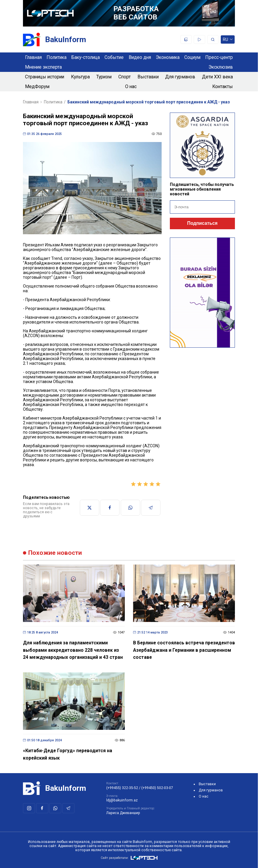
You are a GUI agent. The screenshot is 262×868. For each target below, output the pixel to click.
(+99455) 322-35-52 (122, 788)
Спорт (125, 77)
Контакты (223, 86)
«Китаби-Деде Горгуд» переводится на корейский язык (68, 754)
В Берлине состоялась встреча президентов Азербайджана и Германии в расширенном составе (184, 650)
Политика (57, 57)
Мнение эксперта (43, 67)
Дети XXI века (217, 77)
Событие (114, 57)
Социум (192, 57)
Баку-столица (86, 57)
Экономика (168, 57)
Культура (80, 77)
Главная (33, 57)
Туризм (104, 77)
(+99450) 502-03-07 (157, 788)
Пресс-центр (219, 57)
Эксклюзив (221, 67)
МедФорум (37, 86)
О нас (131, 86)
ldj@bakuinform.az (122, 800)
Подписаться (202, 223)
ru (228, 41)
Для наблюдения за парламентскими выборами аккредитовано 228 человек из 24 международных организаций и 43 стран (73, 650)
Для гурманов (180, 77)
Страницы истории (45, 77)
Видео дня (140, 57)
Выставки (148, 77)
